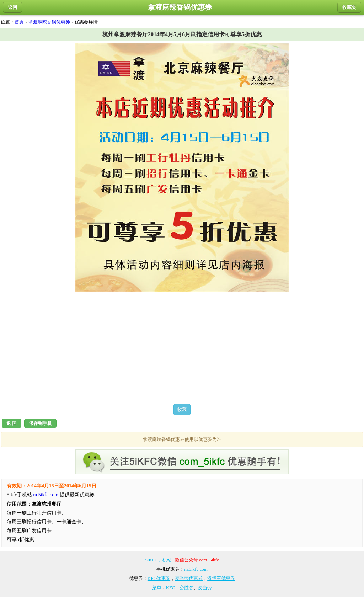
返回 (12, 7)
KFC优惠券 (159, 578)
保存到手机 (40, 423)
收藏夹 (349, 7)
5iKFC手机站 (158, 560)
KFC (170, 588)
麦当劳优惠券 (189, 578)
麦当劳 (205, 588)
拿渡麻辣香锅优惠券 (49, 22)
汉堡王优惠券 (221, 578)
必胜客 (186, 588)
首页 (19, 22)
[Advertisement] (182, 348)
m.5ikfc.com (46, 495)
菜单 (157, 588)
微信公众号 (186, 560)
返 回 (12, 423)
